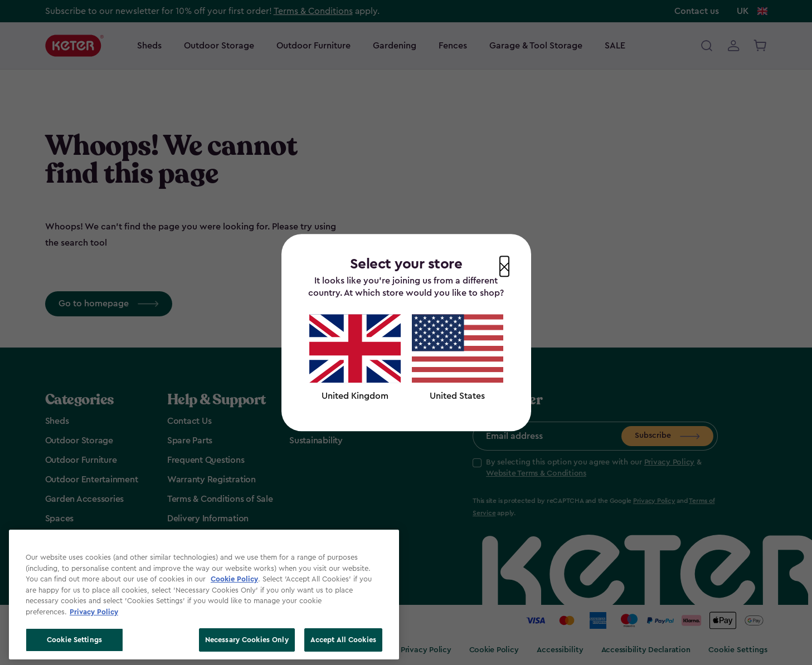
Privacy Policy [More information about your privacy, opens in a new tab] (94, 612)
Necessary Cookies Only (247, 640)
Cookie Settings (74, 640)
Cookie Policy (234, 579)
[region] (204, 595)
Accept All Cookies (343, 640)
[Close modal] (504, 266)
